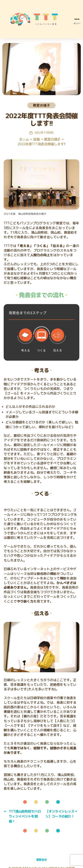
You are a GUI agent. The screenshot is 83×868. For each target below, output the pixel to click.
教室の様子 (41, 105)
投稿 (36, 139)
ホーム (24, 139)
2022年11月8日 (44, 133)
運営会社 (42, 860)
